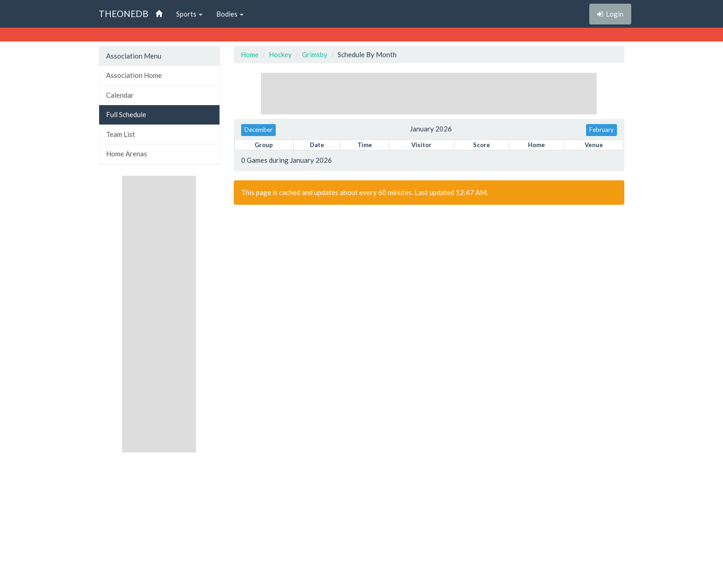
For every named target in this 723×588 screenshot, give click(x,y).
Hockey (280, 54)
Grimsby (315, 54)
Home (250, 54)
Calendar (120, 95)
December (258, 130)
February (602, 130)
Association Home (134, 75)
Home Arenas (127, 154)
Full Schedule (126, 114)
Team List (121, 134)
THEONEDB (124, 14)
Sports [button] (189, 14)
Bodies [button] (230, 14)
